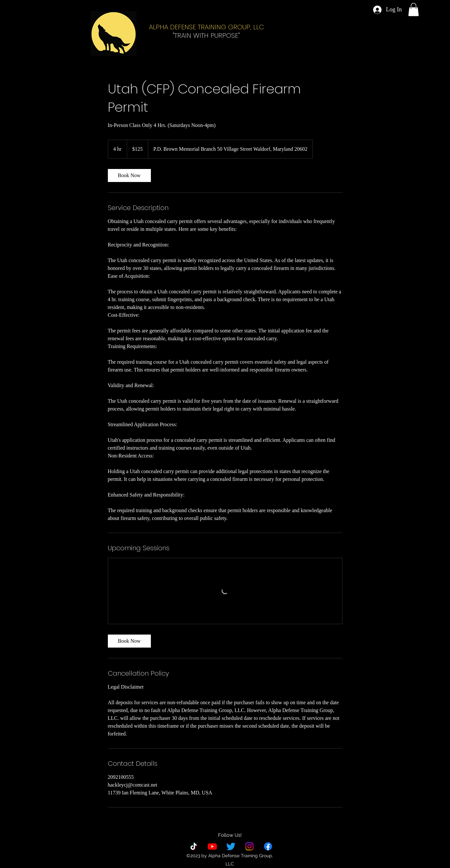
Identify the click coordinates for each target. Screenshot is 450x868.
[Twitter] (231, 846)
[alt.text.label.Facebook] (268, 846)
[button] (414, 10)
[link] (129, 175)
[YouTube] (212, 846)
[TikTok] (194, 846)
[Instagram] (249, 846)
